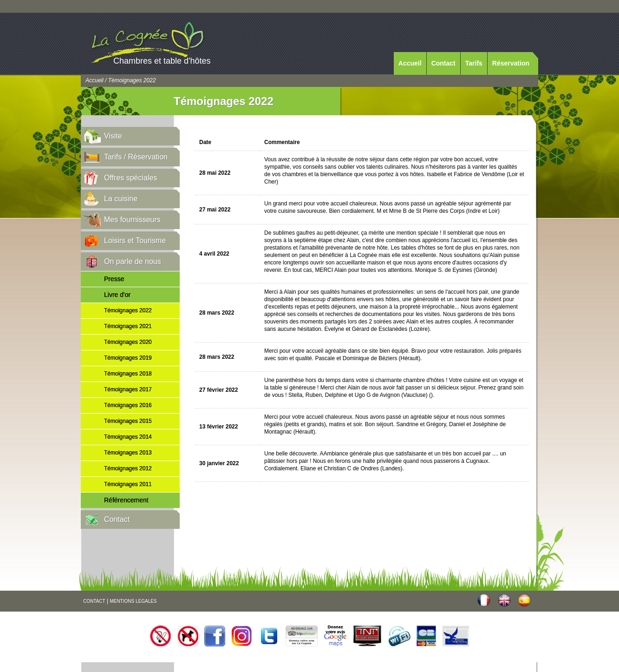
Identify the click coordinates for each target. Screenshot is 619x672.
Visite (113, 136)
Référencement (126, 500)
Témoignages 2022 (128, 310)
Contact (443, 63)
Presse (114, 279)
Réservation (511, 63)
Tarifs (474, 63)
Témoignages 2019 (128, 358)
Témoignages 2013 (128, 453)
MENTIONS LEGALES (133, 601)
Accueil (410, 63)
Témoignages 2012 (128, 468)
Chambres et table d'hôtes (162, 61)
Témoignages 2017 (128, 389)
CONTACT (94, 601)
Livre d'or (117, 295)
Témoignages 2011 (128, 484)
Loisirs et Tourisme (135, 240)
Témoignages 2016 (128, 405)
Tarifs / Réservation (136, 157)
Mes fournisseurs (132, 220)
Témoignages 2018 (128, 374)
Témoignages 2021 (128, 326)
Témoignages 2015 (128, 421)
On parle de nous (133, 261)
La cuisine (121, 199)
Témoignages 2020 (128, 342)
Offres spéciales (130, 178)
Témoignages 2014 (128, 437)
